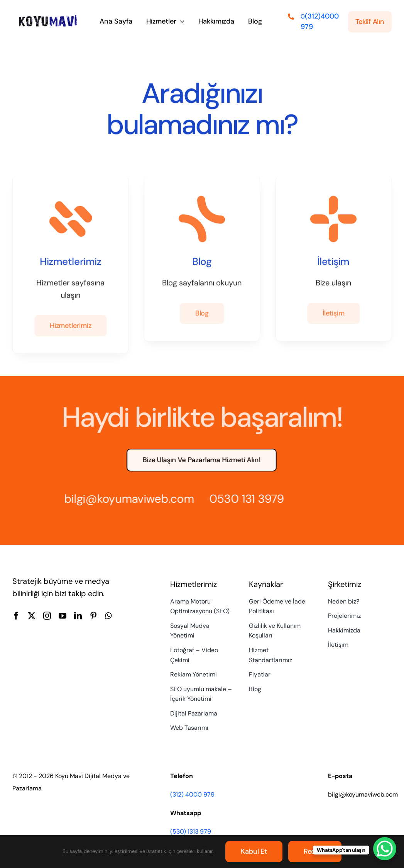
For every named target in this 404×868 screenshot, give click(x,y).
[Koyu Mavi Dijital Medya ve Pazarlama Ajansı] (48, 17)
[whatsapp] (108, 616)
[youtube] (63, 616)
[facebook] (16, 616)
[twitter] (32, 616)
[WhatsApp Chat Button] (385, 849)
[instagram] (47, 616)
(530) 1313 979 (191, 832)
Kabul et (254, 851)
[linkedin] (78, 616)
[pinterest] (93, 616)
